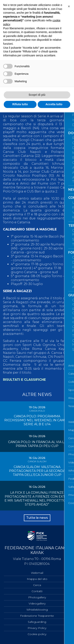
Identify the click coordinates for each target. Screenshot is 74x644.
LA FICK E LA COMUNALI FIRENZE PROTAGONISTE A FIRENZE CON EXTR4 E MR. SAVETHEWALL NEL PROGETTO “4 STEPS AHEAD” (37, 499)
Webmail (37, 573)
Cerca (37, 585)
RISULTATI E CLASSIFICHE (24, 380)
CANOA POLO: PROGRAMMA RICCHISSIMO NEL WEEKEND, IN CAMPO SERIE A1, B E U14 (37, 420)
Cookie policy (37, 634)
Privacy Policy (37, 628)
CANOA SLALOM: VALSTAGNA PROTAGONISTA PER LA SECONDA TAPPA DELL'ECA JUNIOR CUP (37, 471)
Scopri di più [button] (37, 95)
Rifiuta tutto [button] (20, 104)
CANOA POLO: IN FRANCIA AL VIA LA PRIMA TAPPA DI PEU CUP (37, 444)
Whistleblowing (37, 610)
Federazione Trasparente (37, 616)
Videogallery (37, 603)
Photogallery (37, 597)
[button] (69, 6)
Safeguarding (37, 622)
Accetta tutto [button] (54, 104)
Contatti (37, 591)
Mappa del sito (37, 579)
